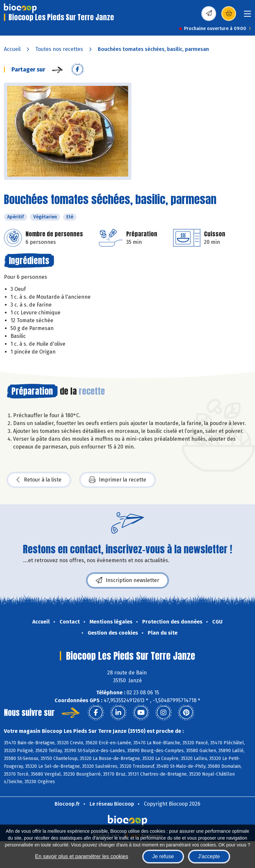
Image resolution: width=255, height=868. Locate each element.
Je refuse (163, 856)
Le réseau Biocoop (112, 804)
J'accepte (209, 856)
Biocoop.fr (67, 804)
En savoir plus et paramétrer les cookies (82, 856)
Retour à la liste (39, 480)
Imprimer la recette (118, 480)
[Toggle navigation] (247, 16)
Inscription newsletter (127, 580)
